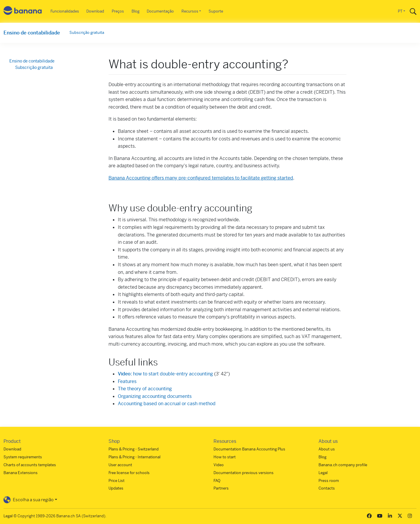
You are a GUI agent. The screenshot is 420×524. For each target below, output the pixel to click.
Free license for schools (129, 473)
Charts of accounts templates (30, 465)
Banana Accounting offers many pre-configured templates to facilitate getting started (201, 178)
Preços (118, 11)
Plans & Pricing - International (134, 457)
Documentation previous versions (244, 473)
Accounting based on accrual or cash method (167, 404)
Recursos (190, 11)
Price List (117, 481)
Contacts (327, 488)
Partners (221, 488)
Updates (116, 488)
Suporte (216, 11)
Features (127, 381)
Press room (329, 481)
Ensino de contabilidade (32, 33)
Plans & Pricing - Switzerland (134, 449)
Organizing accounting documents (155, 396)
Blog (135, 11)
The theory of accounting (145, 389)
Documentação (160, 11)
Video (219, 465)
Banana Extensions (21, 473)
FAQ (217, 481)
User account (120, 465)
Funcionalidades (65, 11)
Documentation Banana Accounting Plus (249, 449)
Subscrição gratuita (87, 33)
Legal (323, 473)
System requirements (23, 457)
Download (95, 11)
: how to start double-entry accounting (165, 374)
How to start (225, 457)
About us (327, 449)
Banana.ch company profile (343, 465)
